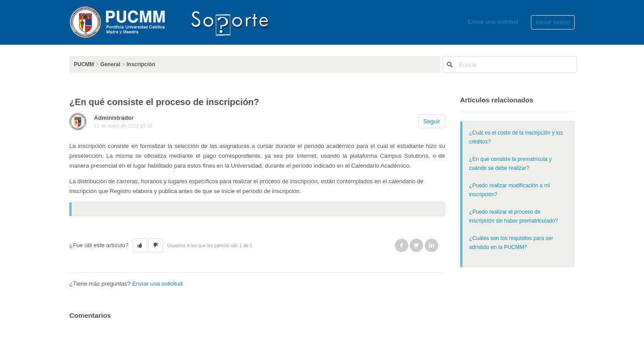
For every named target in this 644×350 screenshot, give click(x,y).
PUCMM (84, 64)
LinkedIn (432, 245)
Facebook (402, 245)
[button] (140, 245)
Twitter (416, 245)
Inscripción (141, 64)
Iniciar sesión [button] (553, 22)
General (110, 64)
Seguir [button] (432, 121)
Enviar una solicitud (493, 22)
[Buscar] (510, 65)
